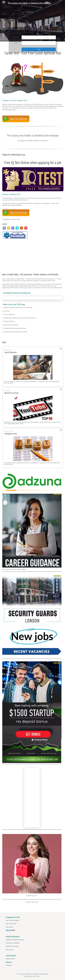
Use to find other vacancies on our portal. (33, 141)
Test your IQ (10, 950)
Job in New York (11, 924)
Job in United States (12, 920)
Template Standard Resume (15, 940)
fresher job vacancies (31, 286)
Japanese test (10, 959)
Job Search (9, 927)
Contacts (9, 965)
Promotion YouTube (12, 946)
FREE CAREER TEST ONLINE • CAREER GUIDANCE (32, 531)
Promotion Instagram (13, 943)
